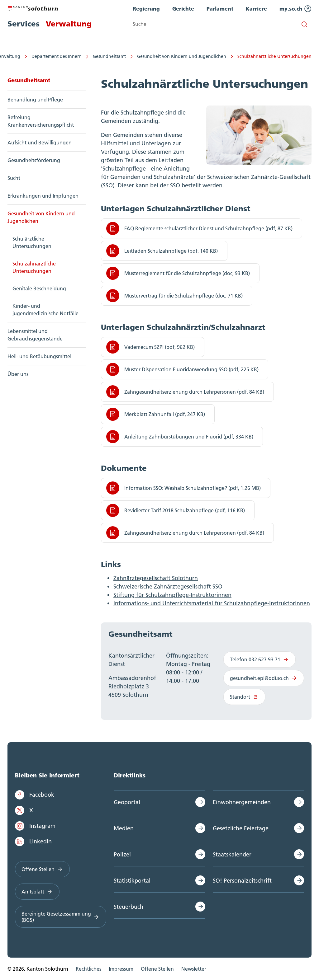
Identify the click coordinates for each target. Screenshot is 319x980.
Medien (124, 828)
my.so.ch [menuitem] (295, 9)
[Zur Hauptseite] (33, 7)
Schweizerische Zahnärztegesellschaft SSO (168, 586)
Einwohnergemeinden (242, 802)
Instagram (35, 826)
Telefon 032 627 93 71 (259, 659)
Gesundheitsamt (109, 56)
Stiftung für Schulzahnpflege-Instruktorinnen (172, 595)
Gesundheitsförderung (34, 160)
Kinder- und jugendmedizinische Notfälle (45, 310)
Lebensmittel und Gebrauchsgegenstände (35, 335)
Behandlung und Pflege (35, 100)
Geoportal (127, 802)
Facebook (35, 795)
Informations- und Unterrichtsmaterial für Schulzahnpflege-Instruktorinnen (212, 603)
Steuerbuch (129, 907)
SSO (176, 185)
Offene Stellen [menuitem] (157, 969)
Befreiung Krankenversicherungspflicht (41, 121)
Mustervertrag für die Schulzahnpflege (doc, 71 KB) (174, 296)
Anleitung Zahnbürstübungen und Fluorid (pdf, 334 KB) (180, 437)
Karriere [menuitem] (256, 9)
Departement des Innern (57, 56)
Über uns (18, 374)
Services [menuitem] (24, 24)
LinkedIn (33, 842)
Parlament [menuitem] (220, 9)
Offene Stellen (42, 869)
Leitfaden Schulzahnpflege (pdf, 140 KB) (162, 251)
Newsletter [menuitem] (194, 969)
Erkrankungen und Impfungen (43, 196)
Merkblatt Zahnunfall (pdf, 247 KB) (156, 414)
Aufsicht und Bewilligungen (40, 143)
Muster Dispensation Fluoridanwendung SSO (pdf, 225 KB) (182, 369)
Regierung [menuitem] (146, 9)
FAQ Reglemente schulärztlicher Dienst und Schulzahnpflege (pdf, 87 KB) (199, 228)
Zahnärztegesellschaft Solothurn (156, 578)
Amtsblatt (37, 892)
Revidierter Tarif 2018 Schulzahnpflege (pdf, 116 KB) (176, 510)
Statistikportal (132, 881)
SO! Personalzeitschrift (242, 881)
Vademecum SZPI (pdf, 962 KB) (150, 347)
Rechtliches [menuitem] (88, 969)
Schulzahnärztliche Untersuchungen (274, 56)
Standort (244, 697)
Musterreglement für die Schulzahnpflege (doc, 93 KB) (178, 273)
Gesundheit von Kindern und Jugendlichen (182, 56)
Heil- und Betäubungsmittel (39, 356)
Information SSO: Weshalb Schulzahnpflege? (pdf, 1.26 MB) (183, 488)
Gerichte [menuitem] (183, 9)
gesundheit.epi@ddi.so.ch (264, 678)
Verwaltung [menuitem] (69, 24)
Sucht (14, 178)
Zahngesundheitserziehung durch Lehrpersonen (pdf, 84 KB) (185, 392)
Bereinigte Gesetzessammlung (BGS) (61, 917)
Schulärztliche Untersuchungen (32, 242)
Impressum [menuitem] (121, 969)
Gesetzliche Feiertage (241, 828)
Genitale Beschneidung (39, 288)
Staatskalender (232, 854)
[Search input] (222, 24)
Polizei (122, 854)
